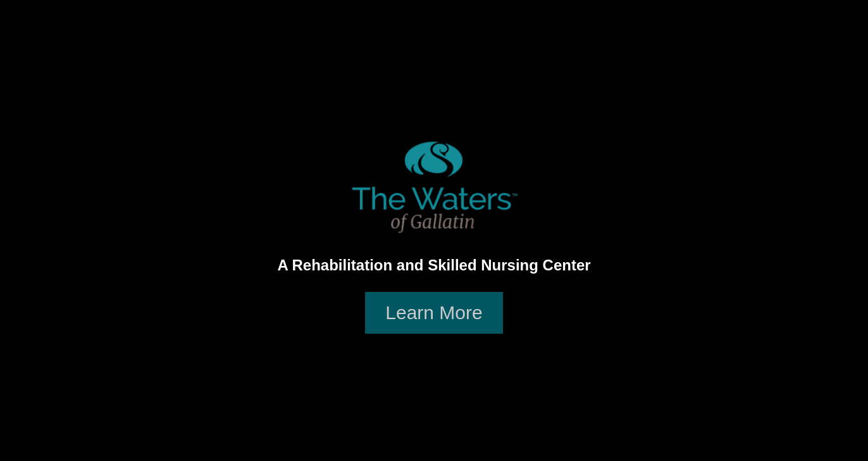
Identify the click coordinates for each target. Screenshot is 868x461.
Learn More (434, 313)
